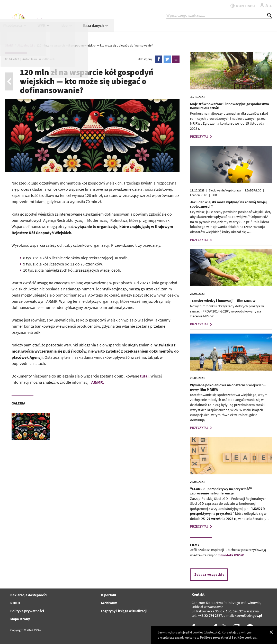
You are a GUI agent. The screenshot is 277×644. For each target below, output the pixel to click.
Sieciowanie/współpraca (225, 190)
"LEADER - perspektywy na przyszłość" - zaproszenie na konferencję (222, 491)
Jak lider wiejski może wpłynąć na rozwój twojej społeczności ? (228, 204)
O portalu (108, 595)
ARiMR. (98, 382)
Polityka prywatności (27, 611)
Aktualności (86, 30)
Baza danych (254, 30)
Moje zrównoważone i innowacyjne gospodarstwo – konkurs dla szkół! (231, 106)
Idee (225, 30)
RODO (15, 603)
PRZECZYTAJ (202, 137)
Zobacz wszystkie (209, 574)
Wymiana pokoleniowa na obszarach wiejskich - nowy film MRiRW (228, 387)
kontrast (241, 6)
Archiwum (109, 603)
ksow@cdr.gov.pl (248, 615)
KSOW (114, 30)
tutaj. (145, 376)
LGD (214, 195)
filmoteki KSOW (231, 555)
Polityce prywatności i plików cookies (228, 637)
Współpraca (173, 30)
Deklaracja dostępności (29, 595)
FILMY (195, 545)
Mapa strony (20, 619)
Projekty (141, 30)
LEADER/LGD (253, 190)
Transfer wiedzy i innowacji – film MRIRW (223, 301)
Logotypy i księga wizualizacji (124, 611)
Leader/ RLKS (199, 195)
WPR (202, 30)
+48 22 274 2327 (210, 615)
